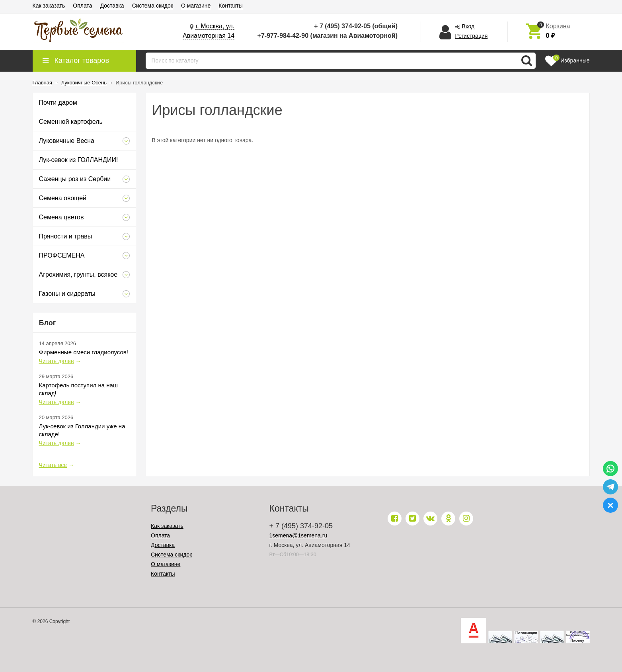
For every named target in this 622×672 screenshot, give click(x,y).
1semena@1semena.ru (298, 535)
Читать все (53, 465)
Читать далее (57, 361)
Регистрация (472, 36)
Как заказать (49, 6)
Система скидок (153, 6)
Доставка (112, 6)
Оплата (82, 6)
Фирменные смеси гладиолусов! (84, 352)
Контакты (230, 6)
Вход (468, 26)
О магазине (196, 6)
